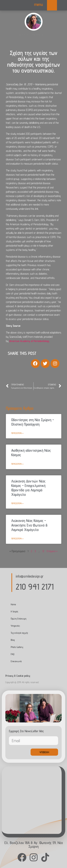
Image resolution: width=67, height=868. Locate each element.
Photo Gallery (17, 647)
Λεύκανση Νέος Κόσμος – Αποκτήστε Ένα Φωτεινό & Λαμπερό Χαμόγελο (29, 525)
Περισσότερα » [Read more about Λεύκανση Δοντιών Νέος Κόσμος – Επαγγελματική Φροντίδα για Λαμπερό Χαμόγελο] (17, 503)
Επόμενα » (52, 551)
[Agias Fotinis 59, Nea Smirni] (32, 800)
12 (43, 551)
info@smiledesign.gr (30, 576)
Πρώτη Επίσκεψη (18, 619)
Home (13, 604)
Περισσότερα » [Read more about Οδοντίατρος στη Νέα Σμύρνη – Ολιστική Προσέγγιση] (17, 433)
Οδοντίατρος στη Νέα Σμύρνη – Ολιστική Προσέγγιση (33, 422)
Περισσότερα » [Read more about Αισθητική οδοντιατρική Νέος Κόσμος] (17, 464)
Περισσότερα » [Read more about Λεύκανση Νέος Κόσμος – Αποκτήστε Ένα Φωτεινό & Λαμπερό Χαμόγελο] (17, 539)
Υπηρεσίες (15, 626)
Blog (13, 640)
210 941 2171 (35, 587)
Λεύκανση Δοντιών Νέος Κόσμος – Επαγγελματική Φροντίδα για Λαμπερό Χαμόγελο (28, 488)
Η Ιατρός (14, 611)
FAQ (13, 654)
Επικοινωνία (16, 661)
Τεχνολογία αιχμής (19, 633)
